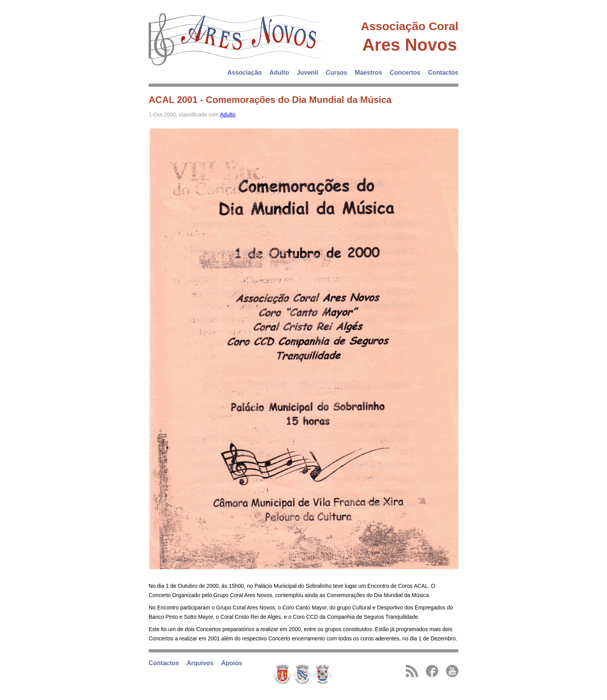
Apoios (231, 663)
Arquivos (200, 663)
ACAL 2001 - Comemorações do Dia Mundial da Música (270, 100)
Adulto (279, 73)
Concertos (405, 73)
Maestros (369, 73)
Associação (244, 73)
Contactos (443, 73)
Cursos (337, 73)
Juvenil (308, 73)
